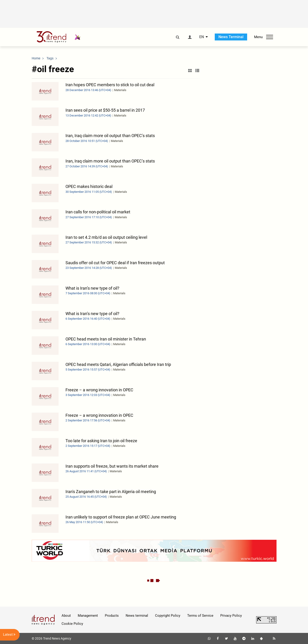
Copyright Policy (168, 616)
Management (88, 616)
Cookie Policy (72, 624)
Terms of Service (200, 616)
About (66, 616)
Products (112, 616)
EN (202, 37)
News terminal (137, 616)
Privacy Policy (231, 616)
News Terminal (231, 37)
